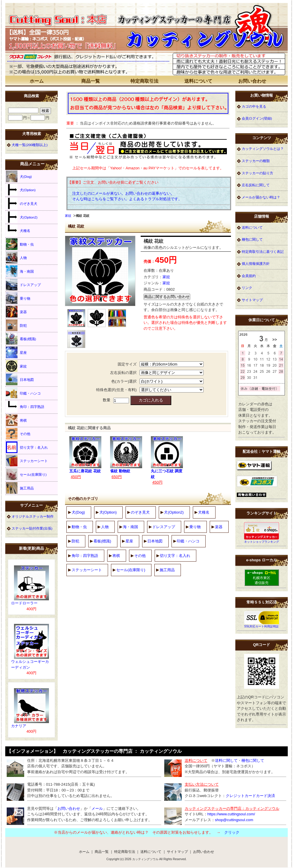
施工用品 (167, 570)
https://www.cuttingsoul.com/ (231, 814)
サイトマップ (252, 300)
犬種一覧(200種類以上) (30, 145)
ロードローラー (24, 603)
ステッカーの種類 (256, 161)
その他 (140, 556)
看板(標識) (102, 541)
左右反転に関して (256, 185)
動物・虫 (79, 527)
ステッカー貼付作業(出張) (32, 528)
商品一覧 (91, 81)
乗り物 (195, 527)
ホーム (37, 81)
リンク (247, 288)
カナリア (19, 726)
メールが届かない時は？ (261, 197)
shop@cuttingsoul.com (234, 820)
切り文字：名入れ (175, 556)
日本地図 (155, 541)
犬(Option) (108, 512)
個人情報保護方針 (256, 263)
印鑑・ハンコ (188, 541)
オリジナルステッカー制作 (33, 516)
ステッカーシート (87, 570)
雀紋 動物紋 (120, 471)
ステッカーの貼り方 (257, 173)
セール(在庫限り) (131, 570)
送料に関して (226, 760)
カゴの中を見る (254, 106)
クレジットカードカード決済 (250, 796)
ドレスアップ (164, 527)
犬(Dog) (78, 512)
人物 (105, 527)
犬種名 (204, 512)
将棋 (116, 556)
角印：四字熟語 (85, 556)
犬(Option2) (174, 512)
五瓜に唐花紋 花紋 (85, 471)
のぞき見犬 (140, 512)
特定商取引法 (144, 81)
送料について (198, 81)
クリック (232, 832)
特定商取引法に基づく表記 (263, 252)
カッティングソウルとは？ (263, 149)
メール (97, 808)
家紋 (68, 216)
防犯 (75, 541)
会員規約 (249, 276)
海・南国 (130, 527)
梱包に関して (252, 239)
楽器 (219, 527)
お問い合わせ (252, 81)
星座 (129, 541)
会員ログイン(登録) (257, 118)
